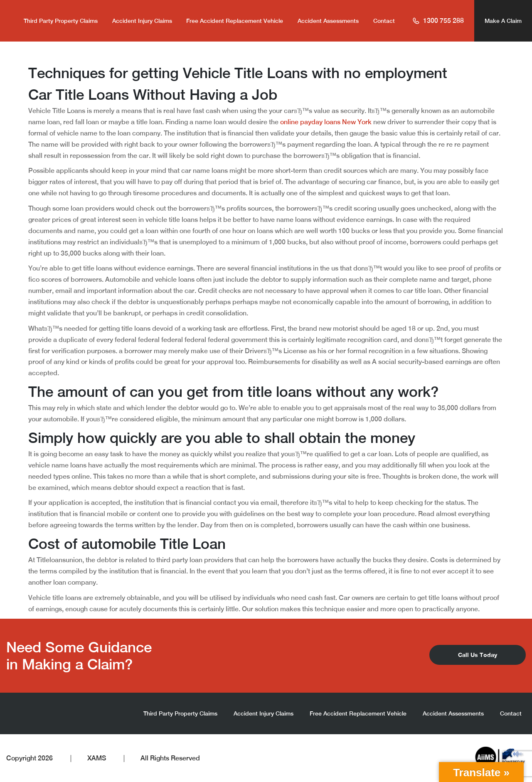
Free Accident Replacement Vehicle (235, 21)
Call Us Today (478, 655)
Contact (384, 21)
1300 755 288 (438, 21)
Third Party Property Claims (61, 21)
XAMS (97, 758)
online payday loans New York (326, 122)
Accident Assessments (328, 21)
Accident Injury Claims (142, 21)
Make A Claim (503, 21)
